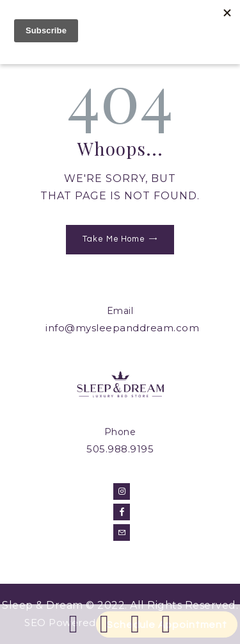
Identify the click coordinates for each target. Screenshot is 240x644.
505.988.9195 (120, 449)
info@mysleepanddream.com (122, 328)
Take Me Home (114, 239)
